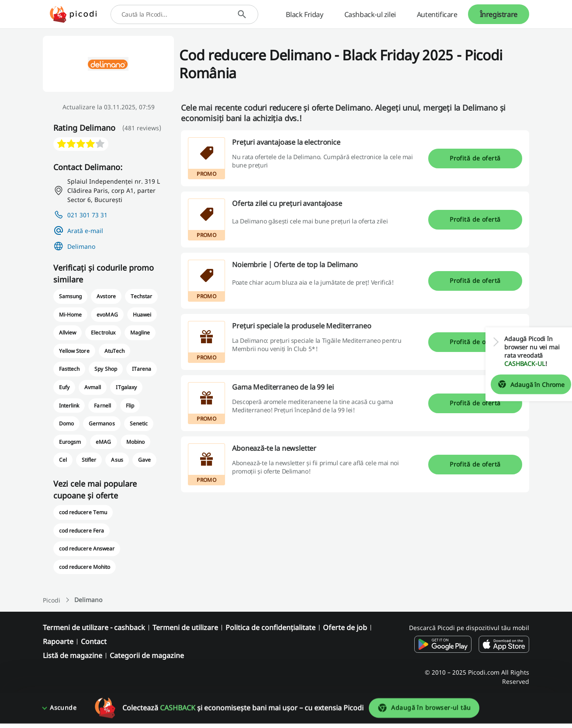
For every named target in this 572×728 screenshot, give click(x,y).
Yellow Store (74, 351)
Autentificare (437, 14)
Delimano (81, 246)
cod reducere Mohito (85, 567)
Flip (130, 406)
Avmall (93, 387)
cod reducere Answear (87, 549)
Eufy (64, 387)
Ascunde (63, 712)
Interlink (69, 406)
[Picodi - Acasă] (73, 14)
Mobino (135, 442)
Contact (94, 641)
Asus (117, 460)
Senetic (139, 423)
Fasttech (69, 369)
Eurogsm (70, 442)
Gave (144, 460)
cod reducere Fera (81, 531)
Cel (63, 460)
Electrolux (103, 333)
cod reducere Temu (83, 512)
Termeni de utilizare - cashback (94, 627)
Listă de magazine (73, 655)
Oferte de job (345, 627)
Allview (68, 333)
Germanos (102, 423)
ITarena (142, 369)
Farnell (102, 406)
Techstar (141, 296)
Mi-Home (70, 315)
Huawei (142, 315)
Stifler (89, 460)
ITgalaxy (126, 387)
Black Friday (304, 14)
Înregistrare (499, 14)
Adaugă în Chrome (525, 384)
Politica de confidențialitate (270, 627)
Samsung (70, 296)
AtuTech (114, 351)
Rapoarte (58, 641)
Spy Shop (106, 369)
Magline (140, 333)
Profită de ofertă (475, 158)
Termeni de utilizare (185, 627)
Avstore (106, 296)
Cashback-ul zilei (370, 14)
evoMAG (107, 315)
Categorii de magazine (147, 655)
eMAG (103, 442)
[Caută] (242, 14)
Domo (66, 423)
